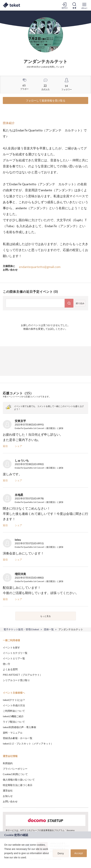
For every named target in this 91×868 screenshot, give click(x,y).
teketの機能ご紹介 (13, 716)
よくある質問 (10, 669)
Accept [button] (79, 853)
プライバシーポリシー (15, 769)
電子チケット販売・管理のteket (21, 629)
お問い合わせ (10, 801)
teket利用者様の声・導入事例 (19, 727)
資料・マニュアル (13, 733)
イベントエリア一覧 (14, 658)
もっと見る (45, 616)
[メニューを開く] (84, 5)
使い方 (6, 664)
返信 (5, 446)
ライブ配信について (14, 722)
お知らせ (8, 796)
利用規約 (8, 763)
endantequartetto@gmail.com (40, 267)
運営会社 (8, 790)
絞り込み (80, 303)
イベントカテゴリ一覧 (15, 653)
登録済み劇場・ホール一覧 (18, 738)
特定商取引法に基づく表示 (18, 785)
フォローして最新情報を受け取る (46, 100)
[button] (5, 862)
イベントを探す (11, 647)
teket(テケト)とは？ (14, 700)
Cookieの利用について (15, 774)
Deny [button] (61, 853)
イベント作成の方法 (14, 705)
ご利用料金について (14, 711)
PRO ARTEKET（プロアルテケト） (22, 675)
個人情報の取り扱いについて (19, 780)
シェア (18, 446)
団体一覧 (49, 629)
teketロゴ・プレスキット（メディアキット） (28, 744)
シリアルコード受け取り (16, 680)
